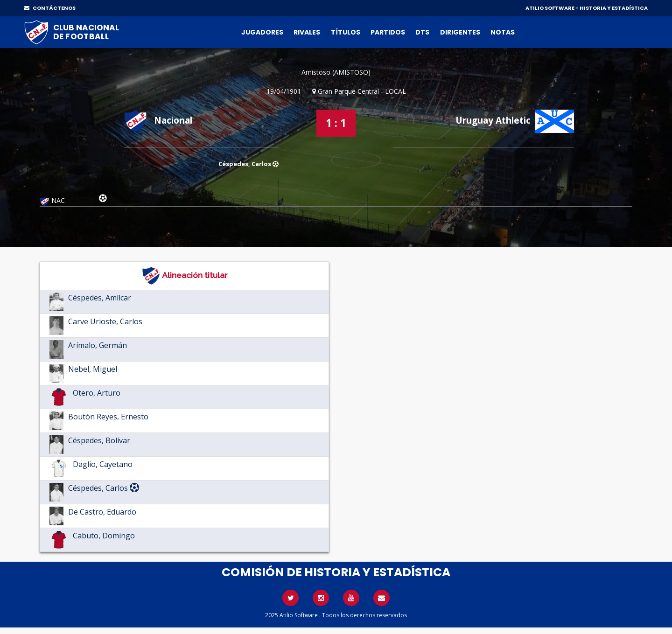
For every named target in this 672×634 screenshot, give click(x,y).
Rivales (307, 32)
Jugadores (262, 32)
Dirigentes (460, 32)
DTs (422, 32)
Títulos (346, 32)
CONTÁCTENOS (50, 8)
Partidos (388, 32)
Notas (503, 32)
